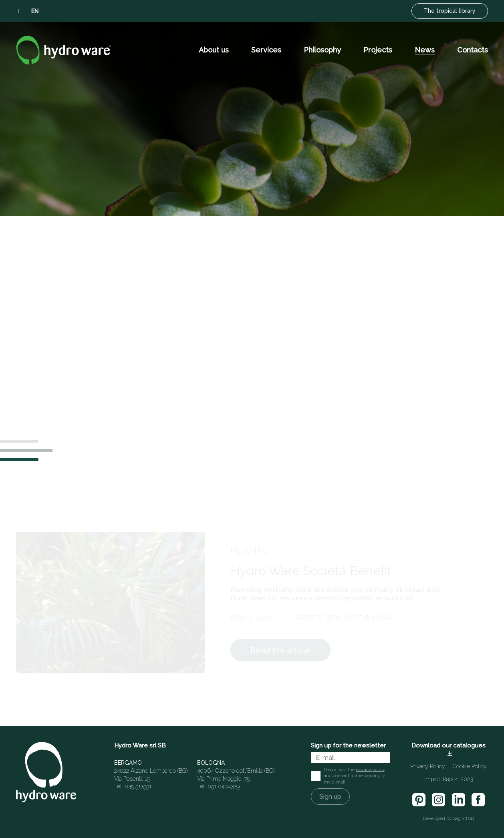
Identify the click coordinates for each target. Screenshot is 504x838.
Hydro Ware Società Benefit (311, 571)
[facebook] (478, 800)
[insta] (438, 800)
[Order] (372, 488)
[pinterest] (419, 800)
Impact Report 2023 (449, 779)
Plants (249, 550)
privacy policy (370, 770)
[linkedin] (458, 800)
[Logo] (64, 50)
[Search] (398, 470)
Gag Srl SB (463, 819)
